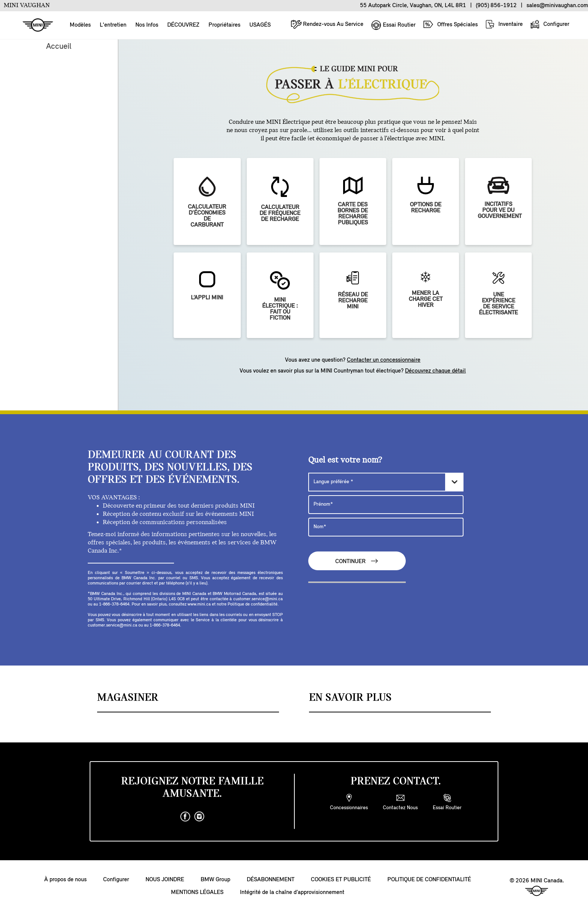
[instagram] (199, 817)
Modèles (80, 25)
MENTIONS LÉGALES (197, 892)
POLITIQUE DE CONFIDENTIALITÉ (429, 880)
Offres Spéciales (450, 24)
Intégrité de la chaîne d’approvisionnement (292, 892)
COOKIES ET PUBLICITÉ (341, 880)
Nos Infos (147, 25)
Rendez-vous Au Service (327, 24)
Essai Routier (393, 25)
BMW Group (215, 880)
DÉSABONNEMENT (271, 880)
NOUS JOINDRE (165, 880)
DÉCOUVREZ (183, 25)
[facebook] (185, 817)
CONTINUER (357, 561)
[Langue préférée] (386, 482)
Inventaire (504, 24)
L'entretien (113, 25)
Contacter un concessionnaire (384, 360)
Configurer (550, 24)
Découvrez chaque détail (435, 371)
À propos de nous (65, 880)
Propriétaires (224, 25)
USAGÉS (260, 25)
